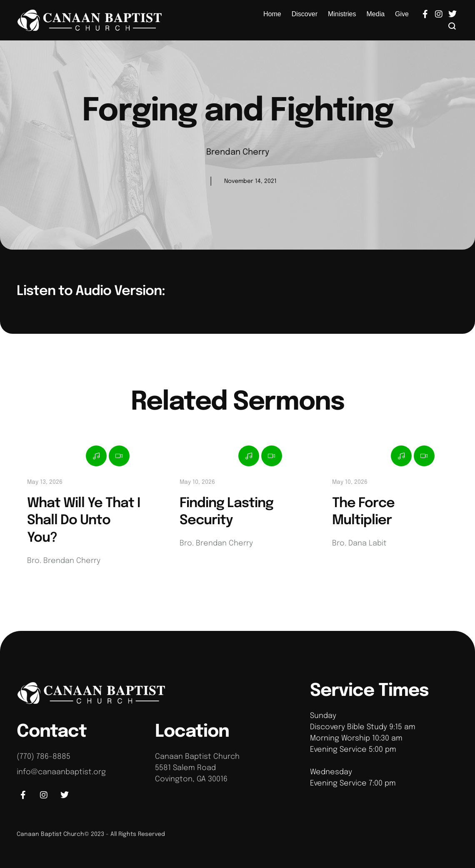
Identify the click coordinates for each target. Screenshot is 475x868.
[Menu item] (272, 14)
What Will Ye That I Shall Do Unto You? (84, 521)
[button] (452, 26)
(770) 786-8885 (44, 757)
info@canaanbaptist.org (61, 772)
